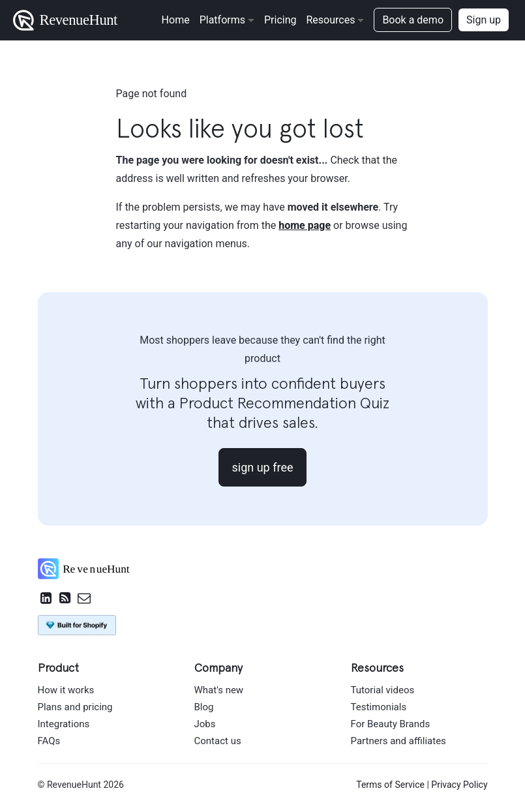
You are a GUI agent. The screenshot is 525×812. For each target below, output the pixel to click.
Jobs (205, 724)
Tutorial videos (383, 690)
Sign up (484, 20)
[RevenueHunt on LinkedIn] (46, 599)
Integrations (64, 724)
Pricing (280, 20)
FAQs (49, 741)
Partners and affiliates (398, 741)
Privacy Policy (459, 785)
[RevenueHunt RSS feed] (65, 599)
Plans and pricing (75, 707)
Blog (204, 707)
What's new (219, 690)
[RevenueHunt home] (90, 572)
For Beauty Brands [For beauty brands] (391, 724)
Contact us (218, 741)
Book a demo (413, 20)
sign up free (263, 467)
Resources (330, 20)
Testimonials (379, 707)
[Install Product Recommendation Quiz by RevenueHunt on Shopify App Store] (77, 624)
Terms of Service (390, 785)
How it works (66, 690)
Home (176, 20)
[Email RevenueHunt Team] (84, 599)
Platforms (222, 20)
